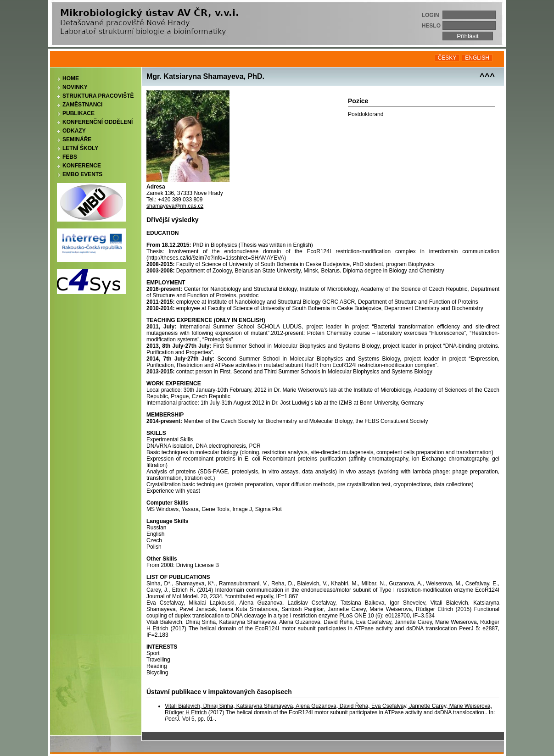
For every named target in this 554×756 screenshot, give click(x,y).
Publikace (78, 113)
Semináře (77, 139)
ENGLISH (477, 58)
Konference (82, 166)
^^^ (487, 76)
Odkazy (74, 131)
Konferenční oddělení (98, 122)
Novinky (75, 87)
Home (71, 78)
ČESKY (447, 58)
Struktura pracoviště (98, 96)
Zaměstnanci (82, 105)
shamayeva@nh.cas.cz (175, 206)
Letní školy (80, 148)
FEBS (70, 157)
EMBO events (82, 174)
